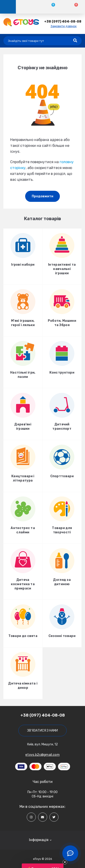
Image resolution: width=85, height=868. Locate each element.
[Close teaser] (65, 862)
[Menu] (8, 7)
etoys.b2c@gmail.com (42, 755)
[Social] (31, 817)
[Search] (75, 41)
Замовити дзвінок (64, 26)
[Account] (27, 7)
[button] (63, 22)
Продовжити (42, 196)
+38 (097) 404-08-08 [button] (43, 715)
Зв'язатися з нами (42, 731)
